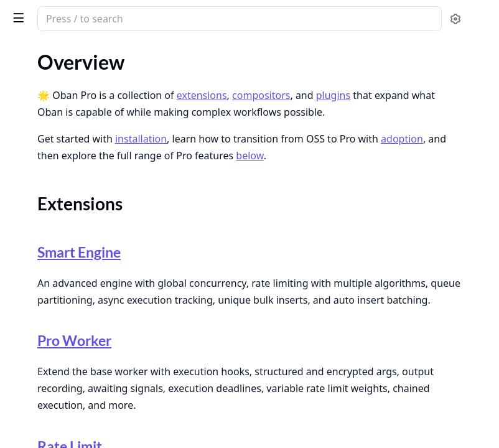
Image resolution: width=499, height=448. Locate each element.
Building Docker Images (59, 326)
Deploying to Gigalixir (55, 359)
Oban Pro (70, 14)
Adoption (29, 189)
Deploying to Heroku (54, 376)
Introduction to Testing (58, 249)
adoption (393, 182)
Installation (33, 172)
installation (328, 165)
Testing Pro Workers (52, 265)
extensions (389, 88)
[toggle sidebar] (170, 17)
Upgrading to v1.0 (47, 436)
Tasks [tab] (142, 53)
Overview (30, 98)
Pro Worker (257, 393)
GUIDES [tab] (25, 53)
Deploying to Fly (44, 343)
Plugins (38, 150)
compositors (253, 105)
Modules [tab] (80, 53)
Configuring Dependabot (62, 393)
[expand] (174, 100)
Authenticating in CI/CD (61, 309)
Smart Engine (260, 277)
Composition (50, 135)
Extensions (45, 120)
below (413, 198)
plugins (325, 105)
